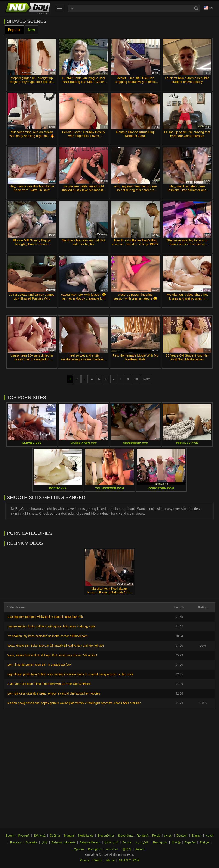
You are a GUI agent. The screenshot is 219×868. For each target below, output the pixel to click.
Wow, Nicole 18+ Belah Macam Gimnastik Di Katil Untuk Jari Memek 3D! (56, 646)
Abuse (110, 860)
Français (16, 842)
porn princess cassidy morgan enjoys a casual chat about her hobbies (54, 693)
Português (95, 849)
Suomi (10, 836)
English (197, 836)
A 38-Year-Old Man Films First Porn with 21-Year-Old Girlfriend (49, 684)
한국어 (127, 849)
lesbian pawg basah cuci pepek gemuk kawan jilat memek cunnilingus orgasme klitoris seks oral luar (74, 703)
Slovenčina (125, 836)
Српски (79, 849)
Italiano (140, 849)
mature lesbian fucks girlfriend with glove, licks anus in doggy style (51, 626)
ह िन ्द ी (112, 842)
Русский (24, 836)
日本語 (176, 842)
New (32, 30)
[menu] (59, 8)
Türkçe (204, 842)
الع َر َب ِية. (142, 842)
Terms (98, 860)
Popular (14, 30)
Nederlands (86, 836)
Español (190, 842)
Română (142, 836)
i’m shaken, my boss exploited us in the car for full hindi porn (47, 636)
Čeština (55, 836)
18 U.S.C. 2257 (129, 860)
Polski (156, 836)
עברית (168, 836)
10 (136, 379)
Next (146, 379)
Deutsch (182, 836)
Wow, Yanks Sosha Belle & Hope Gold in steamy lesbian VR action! (52, 655)
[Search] (196, 8)
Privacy (85, 860)
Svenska (32, 842)
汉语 (44, 842)
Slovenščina (106, 836)
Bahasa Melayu (90, 842)
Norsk (209, 836)
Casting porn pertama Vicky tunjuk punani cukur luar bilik (45, 617)
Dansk (127, 842)
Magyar (69, 836)
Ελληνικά (40, 836)
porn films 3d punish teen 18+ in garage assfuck (39, 665)
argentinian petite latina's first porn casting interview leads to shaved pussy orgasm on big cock (70, 674)
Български (160, 842)
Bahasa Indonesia (64, 842)
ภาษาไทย (112, 849)
